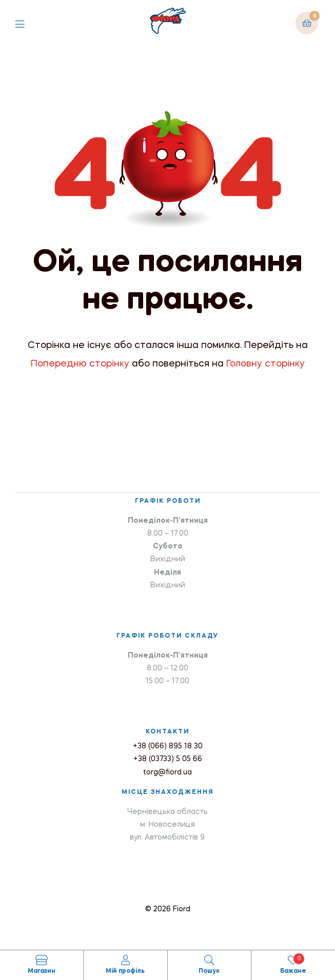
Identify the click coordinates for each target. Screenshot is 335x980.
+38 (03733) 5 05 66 (168, 759)
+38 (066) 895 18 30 (168, 746)
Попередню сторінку (80, 364)
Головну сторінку (265, 364)
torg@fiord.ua (167, 772)
